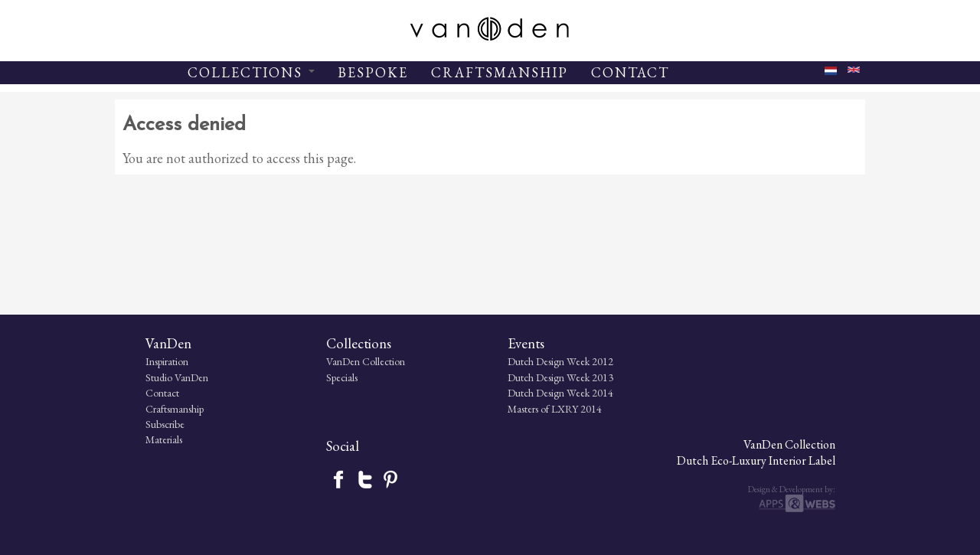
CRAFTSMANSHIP (500, 72)
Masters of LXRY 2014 (422, 498)
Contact (132, 482)
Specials (261, 467)
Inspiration (136, 451)
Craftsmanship (144, 498)
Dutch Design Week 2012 (428, 451)
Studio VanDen (146, 467)
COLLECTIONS (251, 72)
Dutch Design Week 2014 (428, 482)
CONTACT (630, 72)
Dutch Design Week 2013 (428, 467)
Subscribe (134, 514)
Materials (133, 529)
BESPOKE (373, 72)
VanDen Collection (284, 451)
